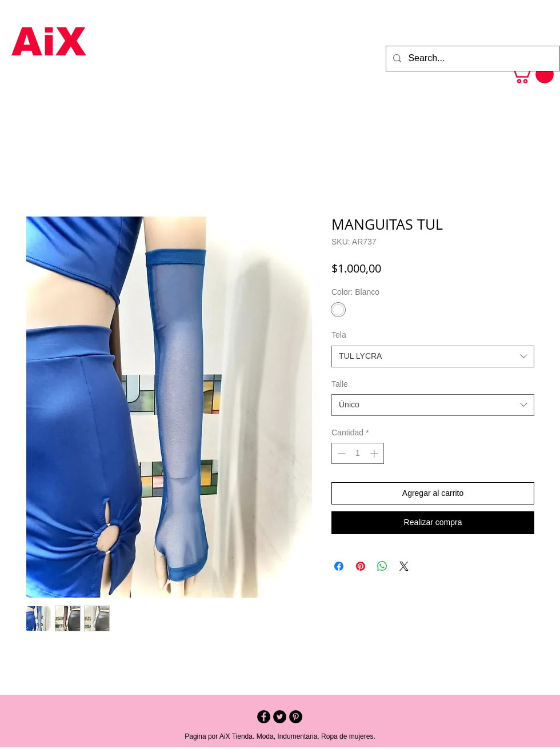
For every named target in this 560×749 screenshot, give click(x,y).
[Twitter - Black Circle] (280, 717)
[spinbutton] (358, 453)
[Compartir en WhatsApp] (382, 566)
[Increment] (375, 453)
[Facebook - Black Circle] (264, 717)
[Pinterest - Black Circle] (296, 717)
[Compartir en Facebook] (339, 566)
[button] (531, 74)
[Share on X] (404, 566)
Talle (340, 384)
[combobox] (433, 357)
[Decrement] (340, 453)
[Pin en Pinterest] (361, 566)
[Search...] (472, 59)
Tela (339, 335)
